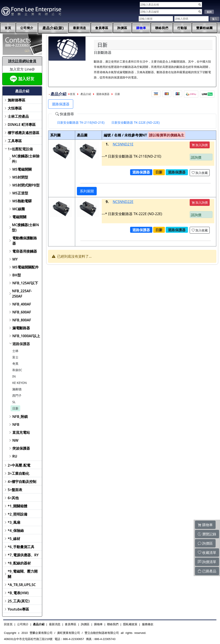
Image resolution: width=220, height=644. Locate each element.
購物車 (141, 28)
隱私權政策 (130, 624)
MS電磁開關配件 (25, 267)
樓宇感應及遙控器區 (24, 133)
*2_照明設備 (17, 514)
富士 (15, 357)
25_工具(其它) (19, 601)
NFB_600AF (22, 312)
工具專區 (15, 141)
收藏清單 (207, 553)
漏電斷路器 (21, 328)
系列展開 (87, 191)
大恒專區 (15, 108)
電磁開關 (19, 217)
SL (14, 402)
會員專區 (102, 28)
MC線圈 (19, 209)
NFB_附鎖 (20, 417)
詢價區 (122, 28)
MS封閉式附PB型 (26, 185)
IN (14, 376)
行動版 (182, 28)
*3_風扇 (14, 522)
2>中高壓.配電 (19, 465)
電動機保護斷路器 (25, 241)
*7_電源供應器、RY (23, 555)
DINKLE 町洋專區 (22, 125)
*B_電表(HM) (18, 593)
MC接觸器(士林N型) (25, 227)
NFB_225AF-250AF (22, 294)
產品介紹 (86, 94)
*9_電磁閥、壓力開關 (23, 574)
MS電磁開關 (22, 169)
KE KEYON (20, 383)
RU (15, 456)
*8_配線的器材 (19, 563)
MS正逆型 (20, 193)
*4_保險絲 (16, 530)
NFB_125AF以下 (25, 283)
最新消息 (80, 28)
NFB (16, 424)
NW (15, 440)
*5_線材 (14, 539)
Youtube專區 (18, 609)
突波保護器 (21, 448)
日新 (15, 408)
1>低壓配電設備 (20, 149)
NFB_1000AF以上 (26, 336)
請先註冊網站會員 (22, 61)
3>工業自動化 (18, 473)
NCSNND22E (123, 202)
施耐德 (17, 389)
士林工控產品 (18, 116)
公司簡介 (27, 28)
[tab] (81, 123)
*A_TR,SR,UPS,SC (22, 585)
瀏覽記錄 (207, 534)
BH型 (17, 275)
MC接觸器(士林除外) (26, 159)
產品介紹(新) (53, 28)
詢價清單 (207, 562)
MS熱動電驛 (22, 201)
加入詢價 (200, 145)
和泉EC (17, 370)
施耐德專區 (16, 100)
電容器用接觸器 (25, 251)
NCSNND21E (123, 144)
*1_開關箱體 (17, 506)
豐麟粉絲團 (205, 28)
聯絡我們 (162, 28)
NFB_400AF (22, 304)
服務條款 (148, 624)
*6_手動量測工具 (21, 547)
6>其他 (13, 498)
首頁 (8, 28)
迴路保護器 (21, 344)
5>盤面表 (15, 490)
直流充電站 (21, 432)
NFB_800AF (22, 320)
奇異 (15, 364)
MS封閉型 (20, 177)
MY (15, 259)
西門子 (17, 396)
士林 (15, 351)
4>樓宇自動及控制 (22, 482)
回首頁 (8, 624)
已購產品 (207, 571)
